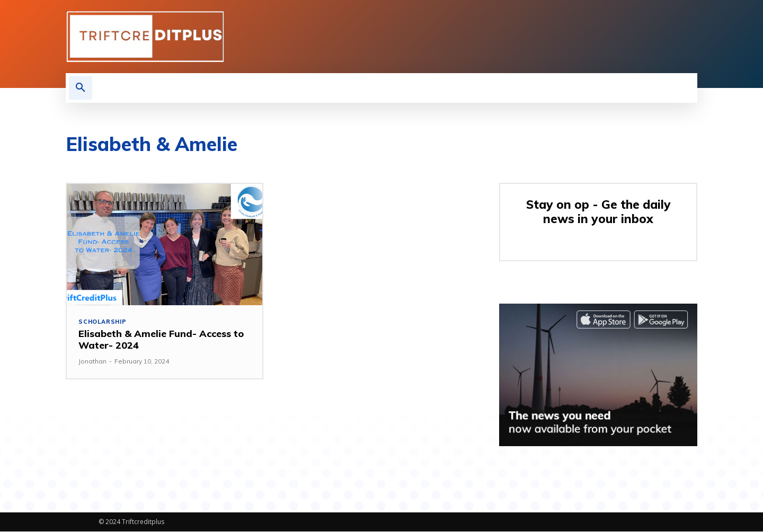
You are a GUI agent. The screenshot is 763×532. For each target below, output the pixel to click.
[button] (81, 88)
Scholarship (103, 322)
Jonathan (92, 361)
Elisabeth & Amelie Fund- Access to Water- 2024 (161, 340)
